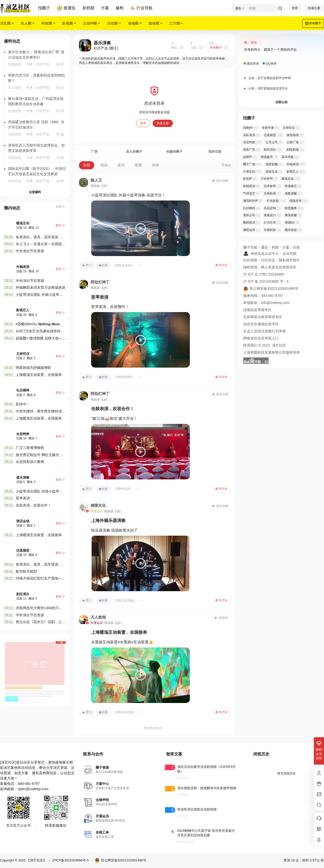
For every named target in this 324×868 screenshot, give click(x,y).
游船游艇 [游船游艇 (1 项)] (293, 193)
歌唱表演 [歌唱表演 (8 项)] (251, 186)
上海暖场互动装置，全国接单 (39, 375)
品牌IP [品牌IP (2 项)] (250, 157)
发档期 (88, 8)
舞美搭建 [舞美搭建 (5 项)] (293, 215)
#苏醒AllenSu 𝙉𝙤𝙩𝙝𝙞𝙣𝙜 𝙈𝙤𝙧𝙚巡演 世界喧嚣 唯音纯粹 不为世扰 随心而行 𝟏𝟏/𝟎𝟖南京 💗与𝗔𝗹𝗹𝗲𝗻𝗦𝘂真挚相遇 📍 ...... (40, 324)
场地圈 (135, 23)
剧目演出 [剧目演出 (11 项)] (273, 150)
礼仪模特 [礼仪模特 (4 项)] (251, 208)
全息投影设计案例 (30, 462)
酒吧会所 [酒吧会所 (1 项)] (251, 230)
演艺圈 (7, 23)
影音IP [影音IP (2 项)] (250, 179)
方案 (105, 8)
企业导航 (290, 254)
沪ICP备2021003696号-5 (70, 860)
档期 (275, 247)
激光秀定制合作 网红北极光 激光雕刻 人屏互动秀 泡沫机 (40, 455)
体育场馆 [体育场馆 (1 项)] (295, 135)
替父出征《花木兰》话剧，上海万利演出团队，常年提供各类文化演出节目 (40, 622)
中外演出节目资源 (30, 251)
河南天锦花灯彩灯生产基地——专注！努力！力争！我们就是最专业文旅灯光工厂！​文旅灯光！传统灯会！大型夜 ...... (40, 579)
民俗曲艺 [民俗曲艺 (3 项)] (293, 186)
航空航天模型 (26, 571)
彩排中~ (22, 404)
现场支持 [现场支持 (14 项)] (299, 201)
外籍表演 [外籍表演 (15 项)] (296, 164)
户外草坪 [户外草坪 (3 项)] (269, 179)
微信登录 (253, 64)
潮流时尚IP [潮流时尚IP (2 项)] (253, 201)
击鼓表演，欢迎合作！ (33, 505)
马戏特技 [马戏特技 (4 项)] (272, 230)
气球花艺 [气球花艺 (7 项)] (251, 193)
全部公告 (281, 102)
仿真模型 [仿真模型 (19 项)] (273, 135)
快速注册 (314, 8)
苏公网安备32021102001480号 (120, 860)
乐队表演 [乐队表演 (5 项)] (251, 135)
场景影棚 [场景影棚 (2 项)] (274, 164)
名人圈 (28, 23)
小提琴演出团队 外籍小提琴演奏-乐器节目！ (39, 295)
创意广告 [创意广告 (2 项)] (251, 150)
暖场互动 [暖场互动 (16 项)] (291, 179)
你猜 (155, 165)
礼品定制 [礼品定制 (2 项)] (272, 208)
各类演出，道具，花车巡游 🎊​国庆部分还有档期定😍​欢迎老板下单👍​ (40, 237)
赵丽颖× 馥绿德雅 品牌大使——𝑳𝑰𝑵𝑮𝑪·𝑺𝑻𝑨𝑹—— (41, 339)
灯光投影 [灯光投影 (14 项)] (276, 201)
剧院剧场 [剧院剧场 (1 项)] (295, 150)
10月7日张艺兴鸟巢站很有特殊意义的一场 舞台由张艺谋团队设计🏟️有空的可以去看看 (40, 331)
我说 (104, 165)
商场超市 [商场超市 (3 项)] (269, 157)
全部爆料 (35, 192)
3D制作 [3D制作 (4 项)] (250, 128)
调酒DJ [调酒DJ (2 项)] (292, 223)
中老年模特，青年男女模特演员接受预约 (40, 412)
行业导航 (141, 8)
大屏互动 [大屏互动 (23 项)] (252, 172)
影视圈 (70, 23)
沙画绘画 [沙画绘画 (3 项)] (272, 193)
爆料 (120, 8)
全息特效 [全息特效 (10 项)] (252, 142)
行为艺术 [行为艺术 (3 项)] (272, 223)
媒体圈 (156, 23)
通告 (265, 247)
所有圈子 (313, 23)
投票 (138, 165)
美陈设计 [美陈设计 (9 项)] (272, 215)
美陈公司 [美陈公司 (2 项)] (251, 215)
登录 (295, 8)
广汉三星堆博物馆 (30, 448)
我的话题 (215, 151)
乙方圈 (177, 23)
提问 (121, 165)
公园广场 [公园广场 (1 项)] (295, 142)
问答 (296, 247)
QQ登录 (271, 64)
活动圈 (114, 23)
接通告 (66, 8)
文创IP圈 (92, 23)
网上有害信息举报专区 (279, 267)
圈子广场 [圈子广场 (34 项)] (252, 164)
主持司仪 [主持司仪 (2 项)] (291, 128)
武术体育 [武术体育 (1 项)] (272, 186)
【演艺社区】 (36, 860)
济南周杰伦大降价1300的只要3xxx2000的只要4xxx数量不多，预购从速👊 (39, 608)
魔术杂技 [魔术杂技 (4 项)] (293, 230)
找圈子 (44, 8)
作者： (38, 64)
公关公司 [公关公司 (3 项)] (274, 142)
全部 (87, 165)
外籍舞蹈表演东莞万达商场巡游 (40, 287)
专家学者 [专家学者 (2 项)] (270, 128)
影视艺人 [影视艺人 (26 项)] (296, 172)
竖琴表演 (23, 498)
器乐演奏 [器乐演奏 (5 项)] (290, 157)
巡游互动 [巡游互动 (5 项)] (274, 172)
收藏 (103, 265)
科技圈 (49, 23)
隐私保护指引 (289, 260)
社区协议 (268, 260)
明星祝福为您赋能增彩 (33, 368)
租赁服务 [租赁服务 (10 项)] (294, 208)
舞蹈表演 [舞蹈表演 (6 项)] (251, 223)
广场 (94, 151)
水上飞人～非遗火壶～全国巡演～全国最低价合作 (40, 244)
